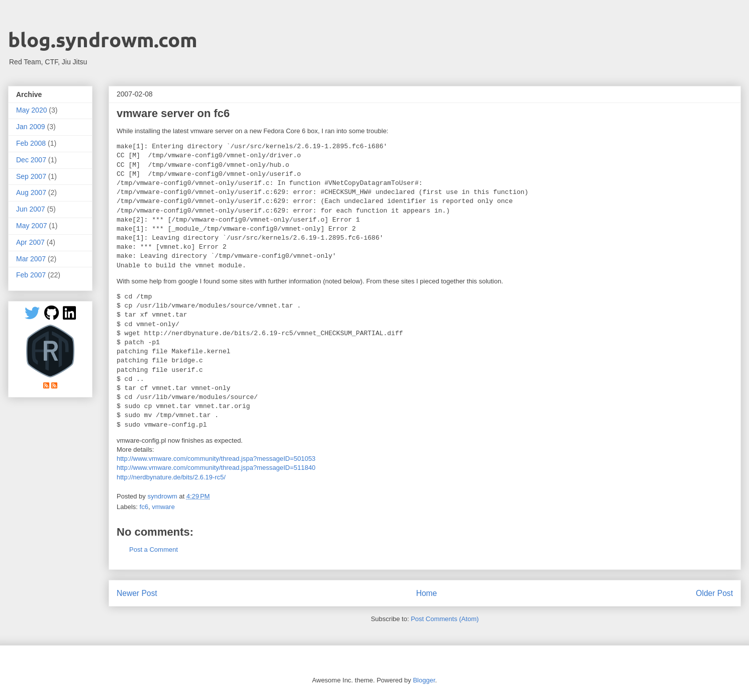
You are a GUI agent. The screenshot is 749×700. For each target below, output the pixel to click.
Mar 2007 (31, 259)
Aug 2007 (31, 192)
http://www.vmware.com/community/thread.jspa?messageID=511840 (216, 468)
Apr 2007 (30, 242)
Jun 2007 (31, 209)
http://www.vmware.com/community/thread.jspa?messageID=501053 (216, 459)
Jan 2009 (31, 127)
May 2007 (31, 226)
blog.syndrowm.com (103, 39)
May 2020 (31, 110)
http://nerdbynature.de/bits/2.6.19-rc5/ (171, 477)
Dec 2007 (31, 160)
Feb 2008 (31, 143)
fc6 (144, 507)
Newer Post (137, 593)
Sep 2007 (31, 176)
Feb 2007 (31, 275)
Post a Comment (154, 549)
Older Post (714, 593)
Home (427, 593)
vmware (163, 507)
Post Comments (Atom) (445, 619)
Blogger (424, 680)
